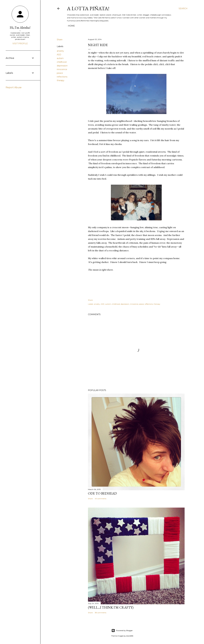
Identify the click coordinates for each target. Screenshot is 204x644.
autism (60, 58)
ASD (59, 55)
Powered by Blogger (122, 631)
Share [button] (60, 40)
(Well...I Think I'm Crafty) (111, 607)
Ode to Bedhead (102, 493)
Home (71, 26)
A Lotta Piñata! (88, 8)
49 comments (101, 499)
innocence (62, 69)
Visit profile (20, 44)
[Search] (183, 9)
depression (62, 66)
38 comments (101, 613)
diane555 (130, 636)
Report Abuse (14, 87)
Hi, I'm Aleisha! (20, 27)
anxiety (60, 51)
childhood (62, 62)
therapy (61, 80)
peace (60, 73)
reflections (62, 77)
